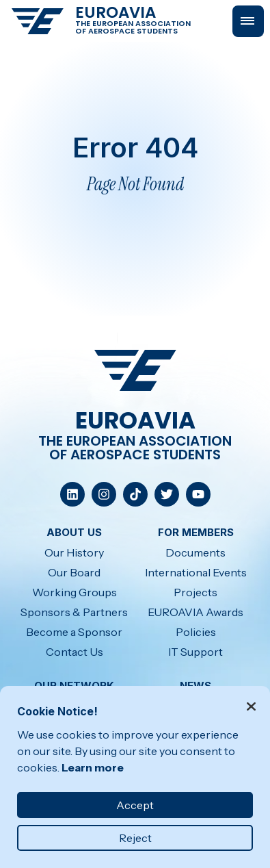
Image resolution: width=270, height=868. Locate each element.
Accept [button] (135, 805)
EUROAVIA (116, 12)
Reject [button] (135, 838)
